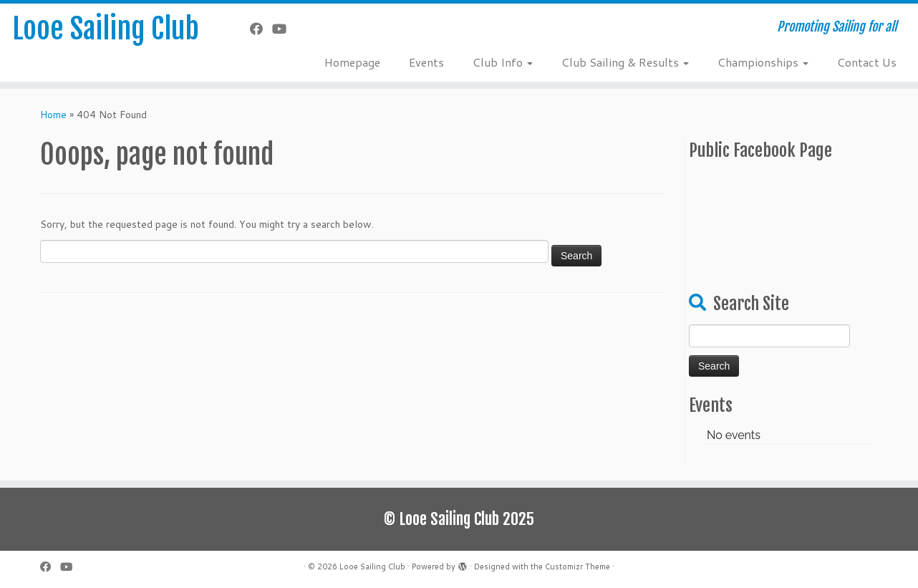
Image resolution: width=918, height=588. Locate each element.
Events (426, 62)
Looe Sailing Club (106, 29)
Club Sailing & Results (625, 62)
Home (53, 115)
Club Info (503, 62)
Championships (763, 62)
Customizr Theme (578, 567)
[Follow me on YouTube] (284, 29)
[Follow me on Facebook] (261, 29)
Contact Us (867, 62)
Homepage (352, 62)
